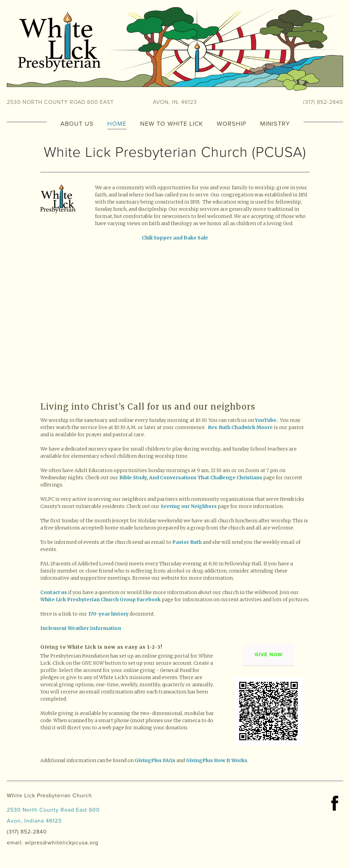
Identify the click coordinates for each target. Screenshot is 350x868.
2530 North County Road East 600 (53, 810)
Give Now (269, 655)
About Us (77, 123)
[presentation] (74, 286)
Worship (232, 123)
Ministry (275, 123)
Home (117, 123)
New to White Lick (172, 123)
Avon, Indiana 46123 (34, 821)
